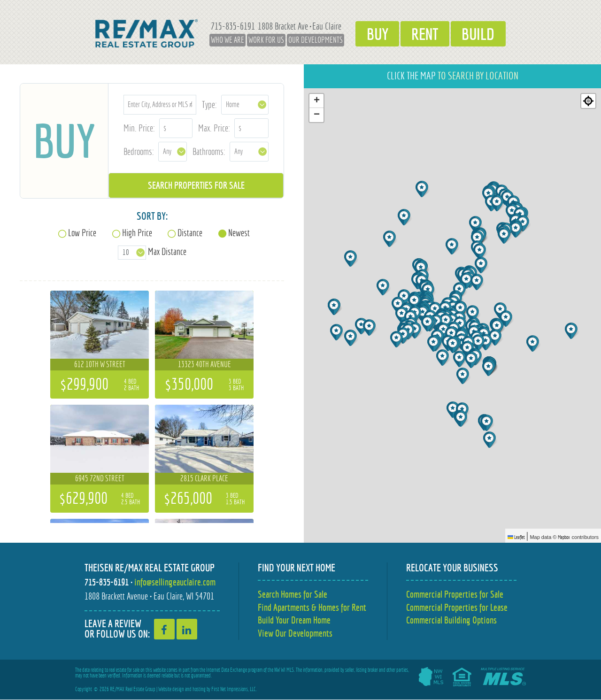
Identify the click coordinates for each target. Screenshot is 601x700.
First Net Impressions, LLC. (234, 690)
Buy (374, 33)
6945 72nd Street (100, 478)
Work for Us (261, 40)
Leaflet (516, 537)
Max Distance (167, 251)
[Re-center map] (588, 101)
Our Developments (310, 40)
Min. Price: (139, 128)
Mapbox (564, 537)
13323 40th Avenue (204, 364)
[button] (423, 189)
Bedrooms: (139, 151)
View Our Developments (295, 634)
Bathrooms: (209, 151)
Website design (171, 690)
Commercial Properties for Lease (457, 607)
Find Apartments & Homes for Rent (312, 607)
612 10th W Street (100, 364)
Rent (425, 33)
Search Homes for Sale (293, 594)
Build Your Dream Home (294, 620)
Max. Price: (214, 128)
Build (482, 33)
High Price (137, 233)
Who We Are (222, 40)
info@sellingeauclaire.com (175, 582)
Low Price (82, 233)
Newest (239, 233)
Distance (190, 233)
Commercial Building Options (451, 620)
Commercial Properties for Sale (455, 594)
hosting (199, 690)
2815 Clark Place (204, 478)
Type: (209, 104)
